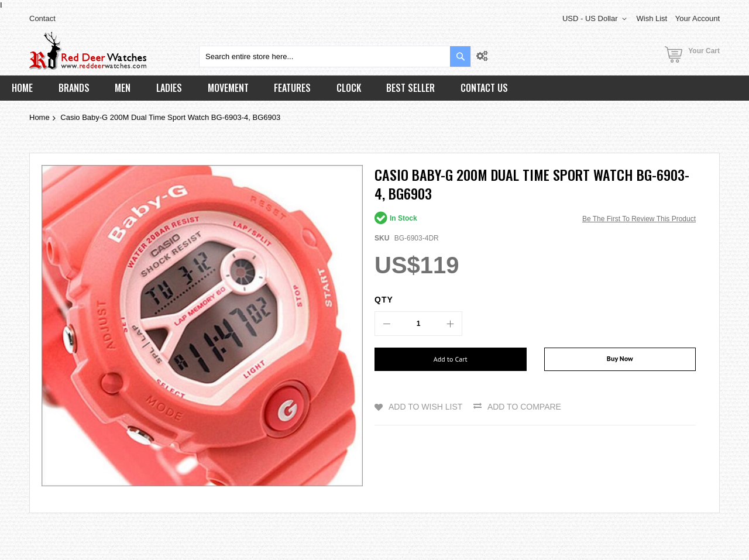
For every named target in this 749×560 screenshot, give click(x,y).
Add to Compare (524, 407)
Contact (42, 18)
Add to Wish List (425, 407)
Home (39, 117)
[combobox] (335, 56)
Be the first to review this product (639, 219)
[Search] (460, 56)
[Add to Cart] (451, 359)
